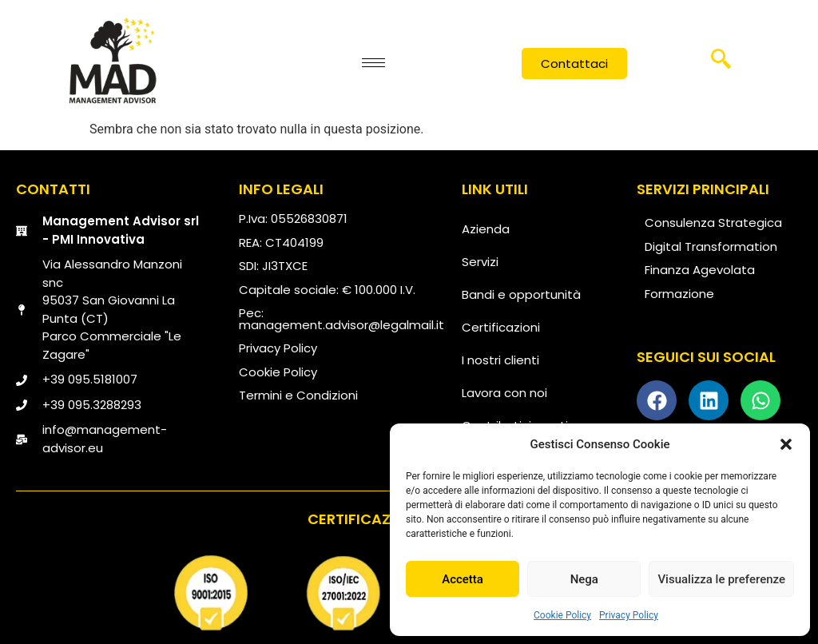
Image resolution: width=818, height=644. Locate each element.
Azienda (486, 229)
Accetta (463, 579)
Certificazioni (501, 327)
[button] (786, 444)
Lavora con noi (504, 393)
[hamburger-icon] (373, 63)
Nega (584, 579)
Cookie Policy (562, 615)
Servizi (480, 262)
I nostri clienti (500, 360)
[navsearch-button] (721, 65)
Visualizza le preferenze (721, 579)
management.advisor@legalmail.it (341, 325)
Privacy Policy (629, 615)
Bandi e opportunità (521, 294)
